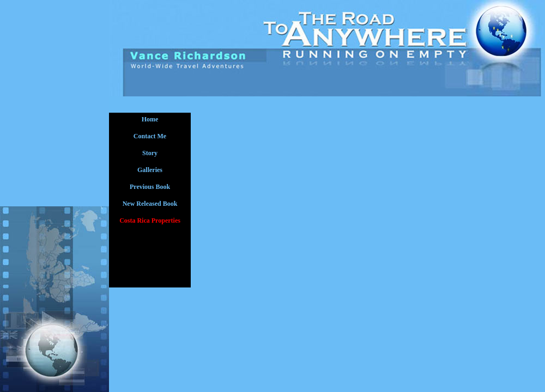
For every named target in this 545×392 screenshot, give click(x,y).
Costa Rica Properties (150, 220)
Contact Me (150, 136)
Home (150, 119)
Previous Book (150, 187)
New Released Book (150, 204)
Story (150, 153)
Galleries (150, 170)
